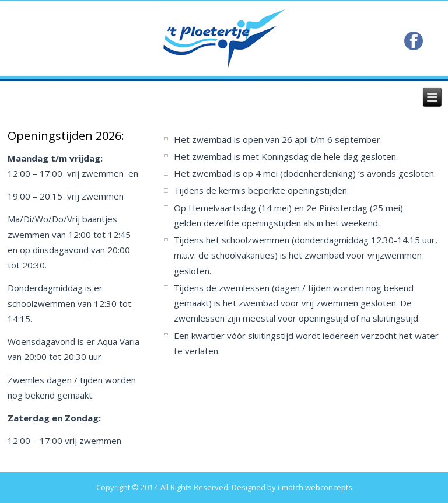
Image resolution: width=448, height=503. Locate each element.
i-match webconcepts (315, 487)
